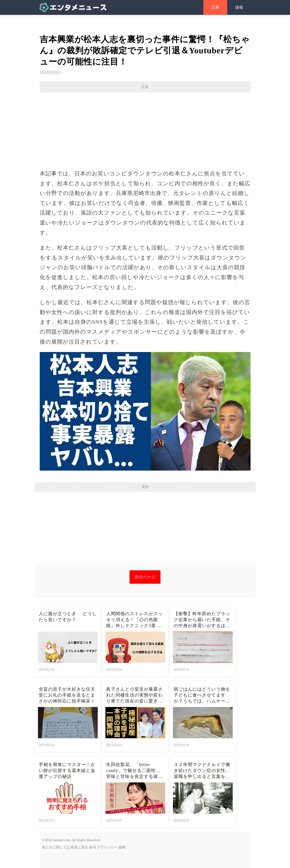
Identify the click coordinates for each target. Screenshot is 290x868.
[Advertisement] (145, 129)
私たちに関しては (56, 847)
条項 (93, 847)
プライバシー (107, 847)
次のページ (145, 577)
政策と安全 (79, 847)
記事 (215, 7)
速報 (239, 7)
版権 (122, 847)
